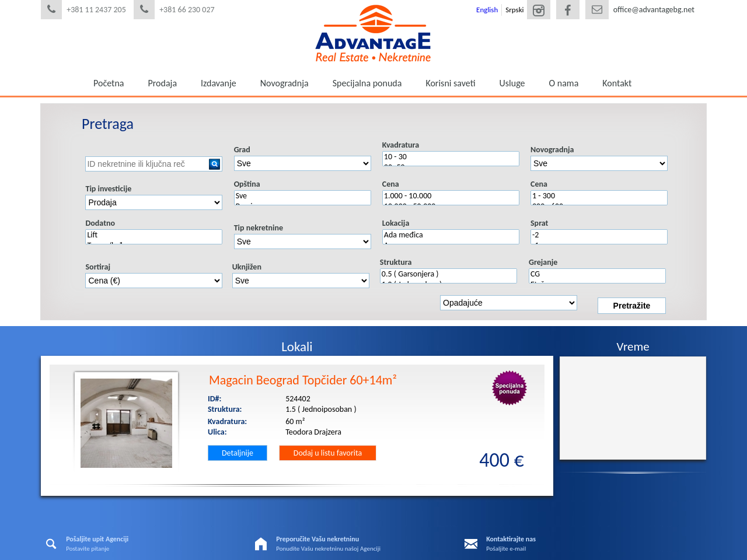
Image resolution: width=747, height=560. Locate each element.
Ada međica (451, 235)
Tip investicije (108, 189)
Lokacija (396, 223)
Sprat (539, 223)
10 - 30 (451, 157)
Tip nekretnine (259, 228)
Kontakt (617, 83)
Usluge (512, 83)
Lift (154, 235)
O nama (564, 83)
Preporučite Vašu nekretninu (317, 539)
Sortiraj (97, 267)
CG (597, 274)
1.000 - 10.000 (451, 196)
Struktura (396, 262)
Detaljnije (238, 453)
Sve (303, 196)
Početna (109, 83)
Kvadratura (401, 145)
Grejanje (543, 262)
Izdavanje (219, 83)
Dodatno (100, 223)
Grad (242, 150)
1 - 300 (599, 196)
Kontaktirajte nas (511, 539)
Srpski (514, 10)
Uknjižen (247, 267)
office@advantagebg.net (654, 10)
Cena (391, 184)
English (487, 10)
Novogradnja (285, 83)
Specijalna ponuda (367, 83)
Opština (247, 184)
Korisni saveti (450, 83)
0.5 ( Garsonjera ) (448, 274)
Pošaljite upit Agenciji (97, 539)
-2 (599, 235)
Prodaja (162, 83)
